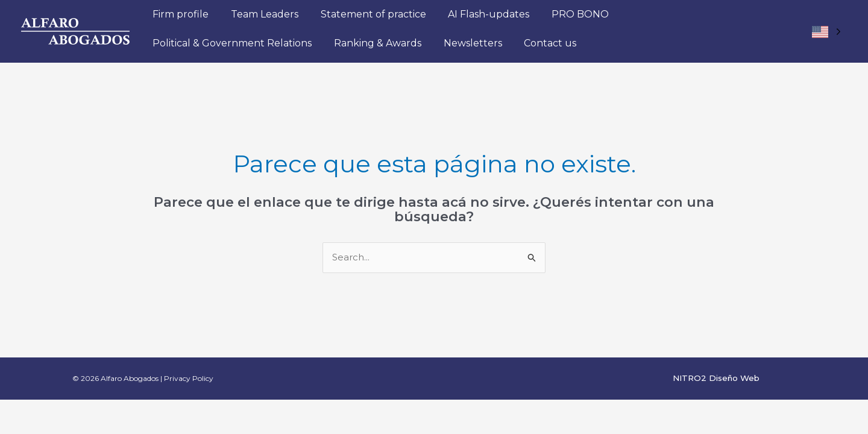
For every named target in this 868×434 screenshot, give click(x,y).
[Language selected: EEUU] (826, 32)
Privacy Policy (189, 378)
